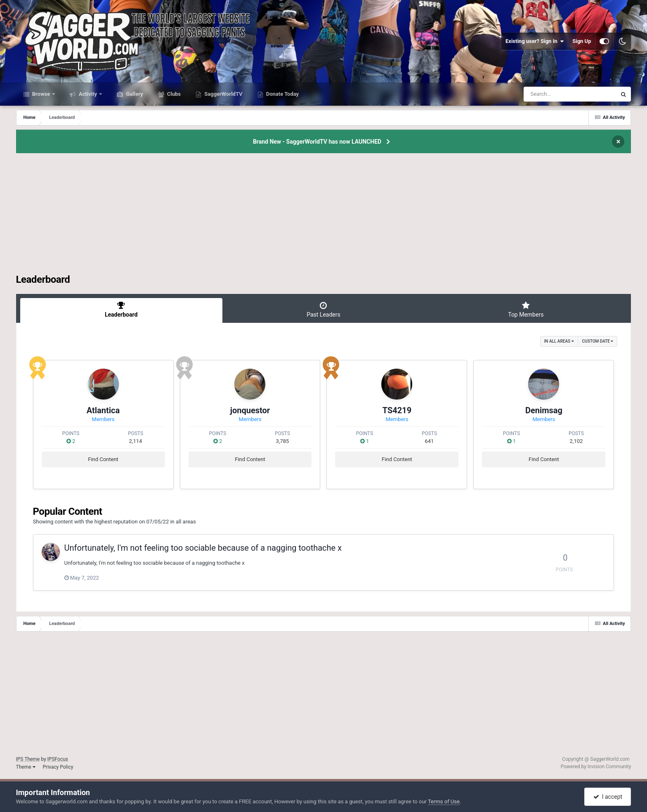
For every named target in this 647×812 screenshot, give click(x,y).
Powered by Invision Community (596, 767)
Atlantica (103, 410)
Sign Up (582, 41)
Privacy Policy (58, 767)
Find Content (103, 459)
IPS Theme (28, 759)
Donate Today (282, 94)
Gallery (134, 94)
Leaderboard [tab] (121, 310)
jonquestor (250, 410)
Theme (26, 767)
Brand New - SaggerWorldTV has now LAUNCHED (317, 142)
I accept (608, 797)
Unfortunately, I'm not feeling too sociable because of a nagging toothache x (203, 548)
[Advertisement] (323, 216)
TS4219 (397, 410)
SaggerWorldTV (223, 94)
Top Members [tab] (526, 310)
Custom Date (598, 341)
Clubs (173, 94)
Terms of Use (444, 801)
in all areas (559, 341)
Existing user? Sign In (535, 41)
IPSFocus (58, 759)
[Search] (549, 94)
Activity (88, 94)
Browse (41, 94)
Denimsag (544, 410)
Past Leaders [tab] (323, 310)
